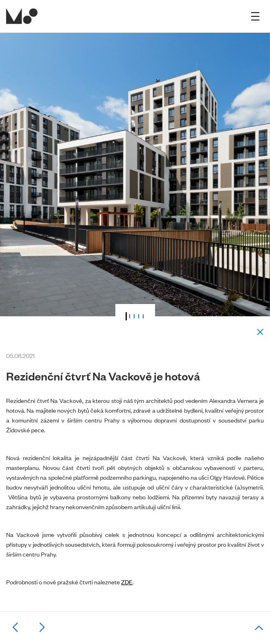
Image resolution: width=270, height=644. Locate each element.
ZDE (127, 582)
